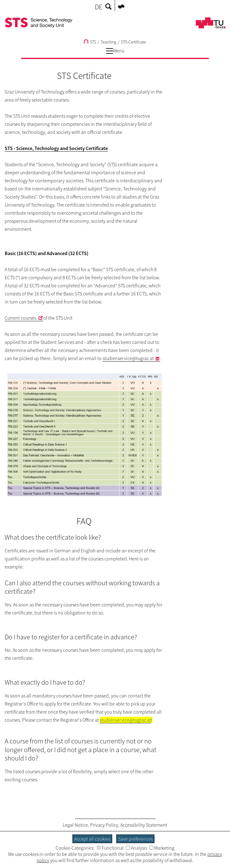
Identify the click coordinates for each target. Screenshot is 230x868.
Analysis (136, 848)
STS (90, 42)
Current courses (21, 318)
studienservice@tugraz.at (128, 358)
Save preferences (135, 839)
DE (99, 7)
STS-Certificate (133, 42)
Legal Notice (75, 825)
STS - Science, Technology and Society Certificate (56, 148)
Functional (110, 848)
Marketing (162, 848)
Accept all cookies (92, 839)
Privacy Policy (104, 825)
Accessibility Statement (144, 825)
